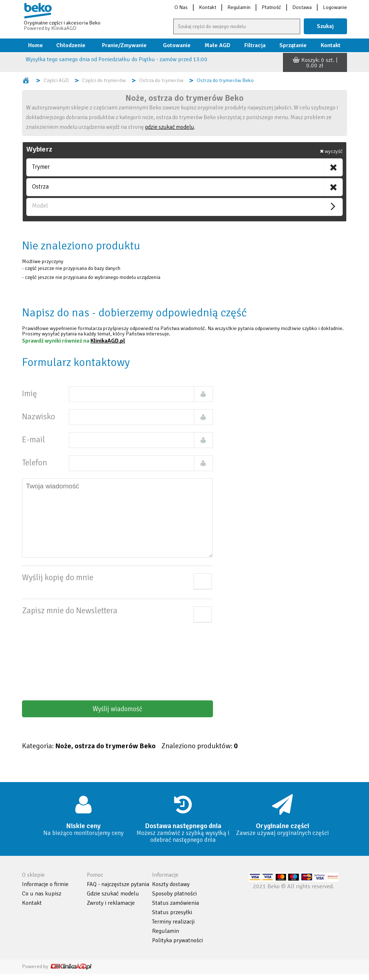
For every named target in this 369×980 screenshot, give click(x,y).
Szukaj (325, 26)
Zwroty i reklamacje (111, 903)
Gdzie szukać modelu (113, 894)
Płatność (271, 7)
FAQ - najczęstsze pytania (118, 884)
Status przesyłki (172, 912)
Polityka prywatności (177, 940)
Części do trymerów (104, 80)
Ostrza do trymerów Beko (225, 80)
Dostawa (302, 7)
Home (35, 45)
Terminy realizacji (173, 922)
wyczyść (331, 151)
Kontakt (208, 7)
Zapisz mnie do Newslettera (70, 615)
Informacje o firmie (45, 884)
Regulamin (239, 7)
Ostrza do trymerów (161, 80)
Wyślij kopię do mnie (58, 582)
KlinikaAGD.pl (108, 341)
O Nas (181, 7)
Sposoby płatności (174, 894)
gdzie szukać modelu (169, 127)
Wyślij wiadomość (117, 709)
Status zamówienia (175, 903)
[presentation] (142, 657)
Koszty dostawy (171, 884)
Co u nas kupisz (42, 894)
